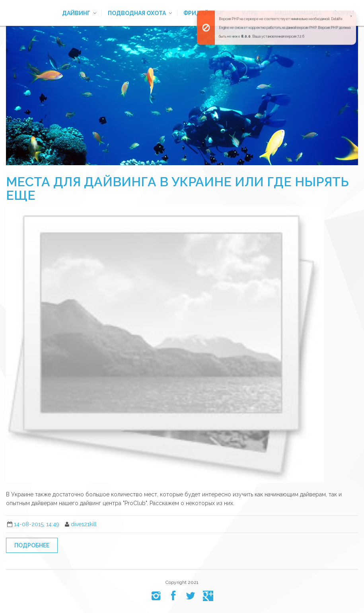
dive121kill (84, 524)
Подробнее (32, 545)
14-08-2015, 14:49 (37, 524)
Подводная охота (137, 13)
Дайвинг (76, 13)
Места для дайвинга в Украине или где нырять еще (177, 188)
